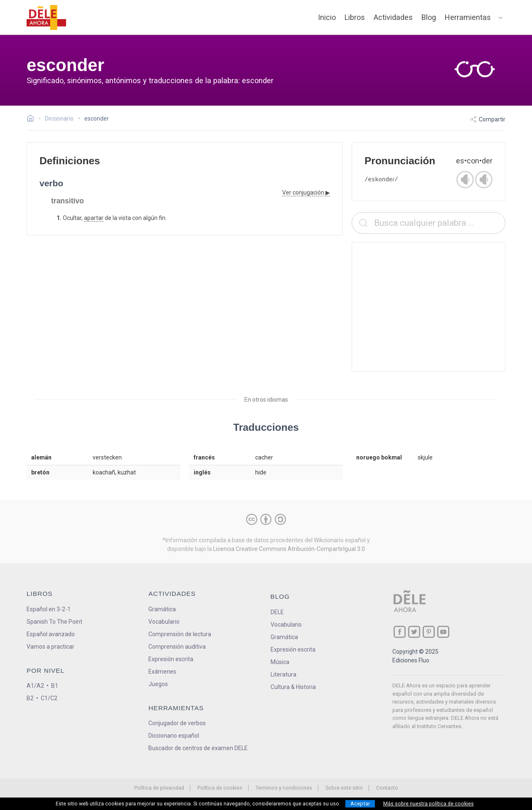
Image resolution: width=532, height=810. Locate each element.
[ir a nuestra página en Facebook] (400, 632)
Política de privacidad (159, 788)
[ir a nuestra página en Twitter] (414, 632)
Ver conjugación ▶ (306, 193)
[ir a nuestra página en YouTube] (443, 632)
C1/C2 (49, 698)
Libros (355, 17)
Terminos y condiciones (284, 788)
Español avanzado (51, 634)
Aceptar (360, 804)
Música (280, 662)
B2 (30, 698)
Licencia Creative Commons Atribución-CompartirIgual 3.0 (289, 549)
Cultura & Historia (293, 687)
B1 (55, 686)
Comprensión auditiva (177, 647)
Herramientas (468, 17)
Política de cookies (220, 788)
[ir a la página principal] (47, 17)
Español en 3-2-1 (49, 609)
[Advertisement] (429, 307)
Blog (429, 17)
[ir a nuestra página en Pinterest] (429, 632)
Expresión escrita (171, 659)
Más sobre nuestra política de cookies (429, 804)
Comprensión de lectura (180, 634)
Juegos (158, 684)
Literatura (283, 674)
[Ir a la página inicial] (33, 119)
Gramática (162, 609)
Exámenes (162, 672)
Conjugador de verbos (177, 723)
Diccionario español (174, 736)
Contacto (387, 788)
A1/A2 (35, 686)
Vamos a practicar (50, 647)
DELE (277, 612)
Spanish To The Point (54, 622)
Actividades (393, 17)
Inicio (327, 17)
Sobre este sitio (344, 788)
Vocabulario (164, 622)
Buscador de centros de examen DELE (198, 748)
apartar (94, 218)
